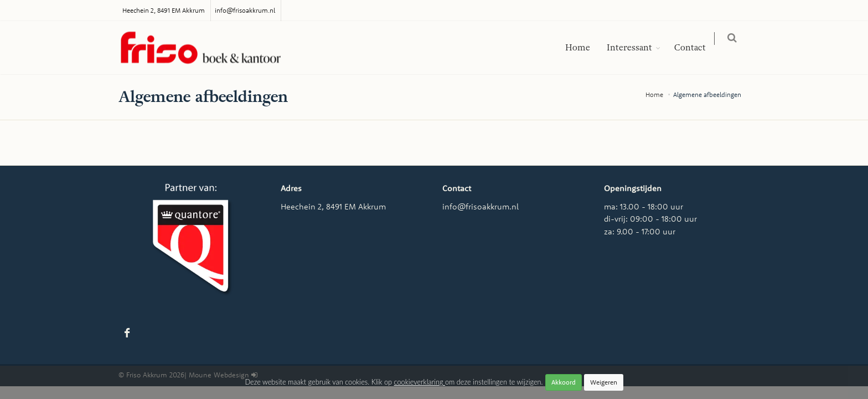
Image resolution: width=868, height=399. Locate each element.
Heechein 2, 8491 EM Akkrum (164, 10)
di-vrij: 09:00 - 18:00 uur (650, 219)
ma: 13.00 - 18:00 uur (644, 206)
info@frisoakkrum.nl (245, 10)
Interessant (636, 48)
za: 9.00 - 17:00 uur (640, 231)
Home (584, 48)
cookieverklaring (420, 382)
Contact (697, 48)
